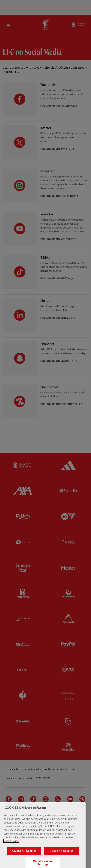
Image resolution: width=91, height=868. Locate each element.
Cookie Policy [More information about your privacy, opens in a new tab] (11, 848)
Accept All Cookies (24, 858)
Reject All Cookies (61, 858)
